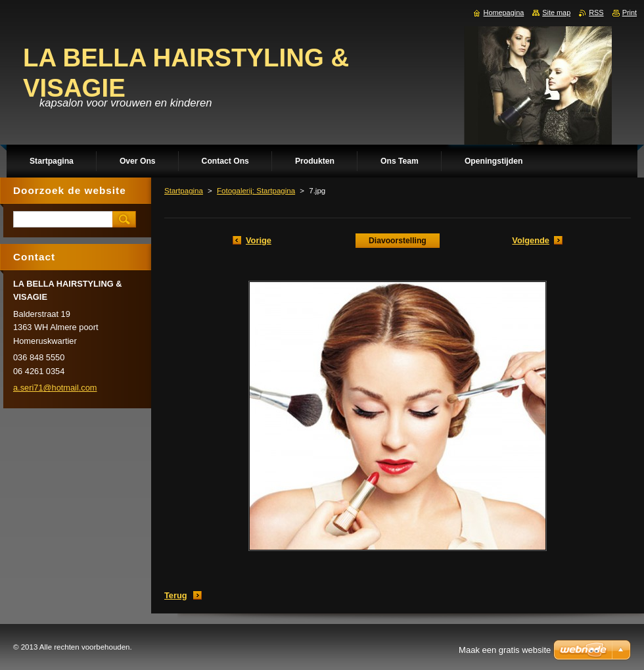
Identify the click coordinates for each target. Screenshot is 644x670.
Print (630, 12)
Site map (556, 12)
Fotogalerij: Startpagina (256, 191)
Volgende (531, 240)
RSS (596, 12)
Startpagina (184, 191)
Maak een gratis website (505, 650)
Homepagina (504, 12)
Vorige (259, 240)
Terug (176, 595)
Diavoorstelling (398, 241)
